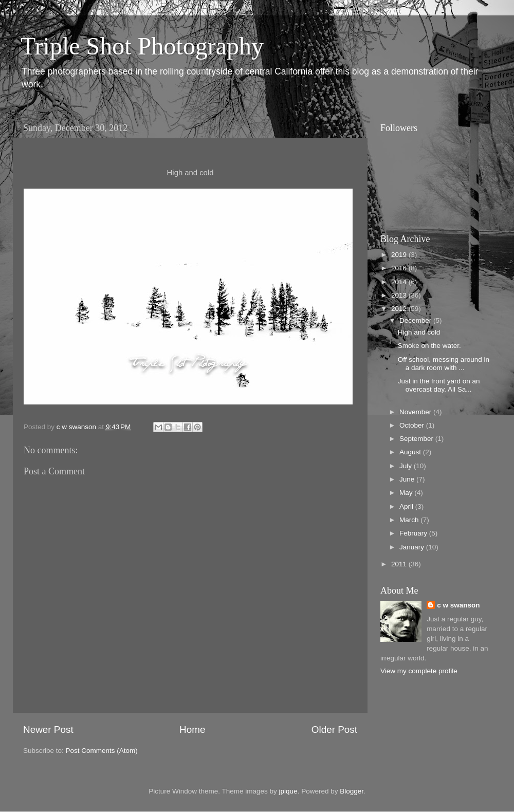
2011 (400, 564)
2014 (400, 282)
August (411, 452)
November (416, 412)
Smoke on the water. (429, 346)
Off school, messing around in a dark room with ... (444, 364)
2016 (400, 268)
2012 (400, 309)
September (417, 439)
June (408, 479)
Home (192, 730)
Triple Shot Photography (142, 46)
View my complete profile (419, 671)
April (407, 506)
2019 (400, 255)
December (416, 320)
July (407, 466)
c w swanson (458, 605)
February (414, 533)
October (413, 425)
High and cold (419, 332)
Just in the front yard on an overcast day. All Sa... (439, 385)
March (410, 520)
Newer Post (48, 730)
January (413, 547)
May (407, 493)
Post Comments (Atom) (102, 751)
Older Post (334, 730)
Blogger (352, 791)
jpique (288, 791)
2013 (400, 295)
